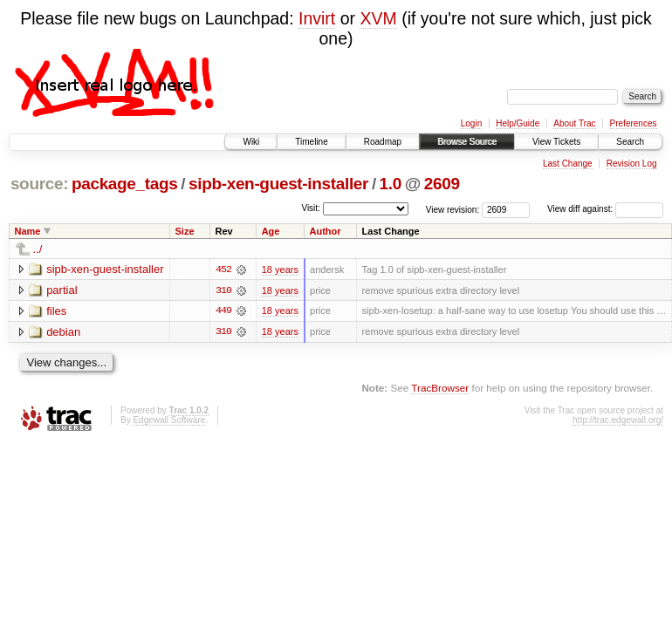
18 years (280, 270)
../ (38, 249)
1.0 (391, 184)
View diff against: (605, 209)
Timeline (311, 142)
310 (223, 290)
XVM (378, 18)
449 (223, 311)
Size (185, 231)
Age (271, 231)
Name (28, 231)
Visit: (311, 208)
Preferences (634, 123)
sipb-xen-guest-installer (278, 184)
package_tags (125, 184)
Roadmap (383, 142)
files (56, 311)
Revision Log (632, 164)
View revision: (453, 209)
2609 (442, 184)
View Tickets (556, 142)
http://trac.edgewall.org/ (618, 421)
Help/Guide (518, 123)
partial (62, 290)
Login (471, 123)
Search (630, 142)
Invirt (317, 18)
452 (223, 270)
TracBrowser (440, 389)
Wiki (251, 142)
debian (63, 332)
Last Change (568, 164)
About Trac (574, 123)
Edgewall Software (169, 421)
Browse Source (467, 142)
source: (39, 184)
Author (326, 231)
